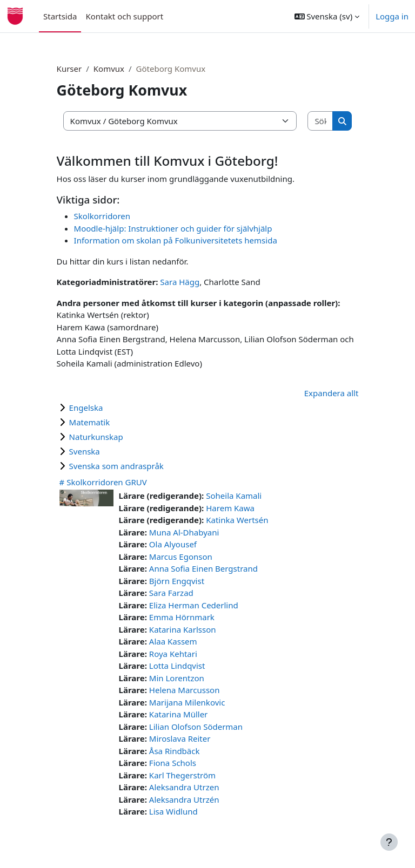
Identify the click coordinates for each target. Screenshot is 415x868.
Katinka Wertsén (237, 520)
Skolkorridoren (102, 216)
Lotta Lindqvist (177, 666)
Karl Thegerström (182, 775)
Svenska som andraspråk (116, 466)
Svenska (85, 451)
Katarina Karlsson (183, 629)
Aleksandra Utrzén (184, 799)
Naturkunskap (96, 437)
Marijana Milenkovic (187, 702)
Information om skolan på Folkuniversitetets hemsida (176, 240)
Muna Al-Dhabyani (184, 532)
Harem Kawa (230, 508)
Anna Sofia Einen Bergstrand (203, 568)
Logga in (392, 16)
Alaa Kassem (173, 641)
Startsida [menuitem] (60, 16)
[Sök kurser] (320, 121)
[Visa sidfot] (389, 842)
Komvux (109, 69)
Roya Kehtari (173, 654)
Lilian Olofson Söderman (196, 727)
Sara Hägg (180, 282)
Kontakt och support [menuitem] (124, 16)
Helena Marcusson (185, 690)
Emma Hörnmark (182, 617)
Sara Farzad (171, 593)
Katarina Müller (178, 714)
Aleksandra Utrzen (184, 787)
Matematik (90, 422)
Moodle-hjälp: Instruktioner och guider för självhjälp (173, 228)
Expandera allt (332, 393)
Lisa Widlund (173, 811)
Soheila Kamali (234, 496)
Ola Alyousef (173, 544)
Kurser (69, 69)
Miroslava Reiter (180, 738)
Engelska (86, 408)
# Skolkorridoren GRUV (103, 482)
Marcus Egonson (181, 557)
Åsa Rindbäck (175, 751)
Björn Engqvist (177, 581)
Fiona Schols (173, 763)
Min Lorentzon (177, 678)
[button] (327, 16)
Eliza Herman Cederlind (194, 605)
